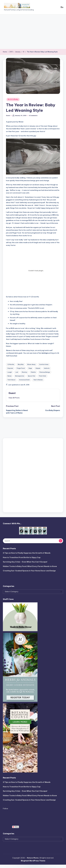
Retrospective (20, 376)
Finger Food (21, 368)
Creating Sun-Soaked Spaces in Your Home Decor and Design (29, 571)
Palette (33, 372)
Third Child (42, 376)
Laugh (10, 372)
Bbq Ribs (21, 364)
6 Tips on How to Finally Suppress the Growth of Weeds (27, 553)
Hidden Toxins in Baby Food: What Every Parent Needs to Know (30, 566)
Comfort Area (44, 364)
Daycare (10, 368)
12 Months (11, 364)
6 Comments (33, 116)
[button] (14, 398)
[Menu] (62, 7)
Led (17, 372)
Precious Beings (45, 372)
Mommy (24, 372)
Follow (5, 809)
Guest (12, 393)
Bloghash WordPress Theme (33, 861)
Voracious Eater (24, 380)
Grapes (38, 368)
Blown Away (31, 364)
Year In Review (38, 380)
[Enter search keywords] (33, 541)
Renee (9, 376)
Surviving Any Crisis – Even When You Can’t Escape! (25, 562)
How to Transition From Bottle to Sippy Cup (22, 557)
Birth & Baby (13, 99)
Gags (30, 368)
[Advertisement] (33, 32)
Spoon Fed (31, 376)
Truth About (11, 380)
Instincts (47, 368)
